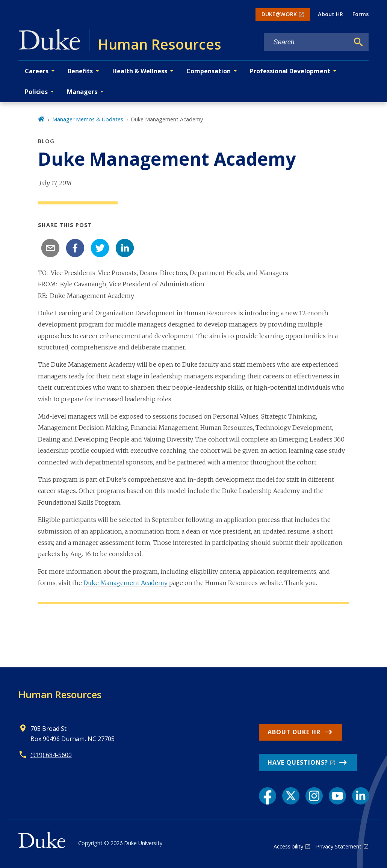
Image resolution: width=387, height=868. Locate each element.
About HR (330, 14)
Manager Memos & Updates (88, 119)
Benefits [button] (80, 71)
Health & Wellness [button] (140, 71)
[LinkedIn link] (361, 796)
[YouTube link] (337, 796)
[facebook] (75, 248)
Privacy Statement (339, 846)
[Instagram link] (314, 796)
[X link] (291, 796)
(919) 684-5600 (51, 755)
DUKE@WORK (279, 14)
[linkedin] (125, 248)
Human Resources (60, 694)
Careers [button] (37, 71)
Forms (361, 14)
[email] (50, 248)
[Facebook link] (268, 796)
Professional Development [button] (290, 71)
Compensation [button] (209, 71)
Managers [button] (82, 92)
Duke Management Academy (125, 583)
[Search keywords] (307, 42)
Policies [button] (36, 92)
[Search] (358, 42)
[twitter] (100, 248)
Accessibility (288, 846)
